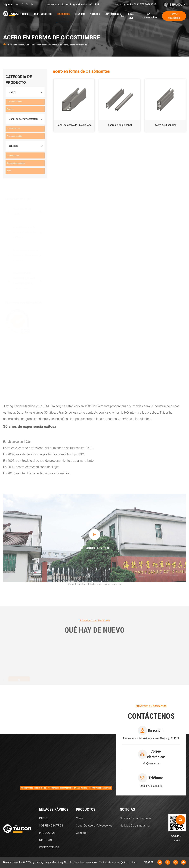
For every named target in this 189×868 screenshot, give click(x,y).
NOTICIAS (45, 840)
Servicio (80, 14)
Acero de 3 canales (165, 125)
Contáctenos (113, 14)
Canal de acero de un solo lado (74, 125)
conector (82, 833)
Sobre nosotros (43, 14)
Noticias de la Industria (135, 825)
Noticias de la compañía (136, 818)
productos (64, 16)
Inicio (25, 14)
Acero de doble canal (120, 125)
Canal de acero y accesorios (39, 45)
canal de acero (61, 45)
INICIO (43, 818)
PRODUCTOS (47, 833)
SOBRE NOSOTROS (51, 825)
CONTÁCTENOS (49, 847)
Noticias (95, 14)
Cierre (80, 818)
